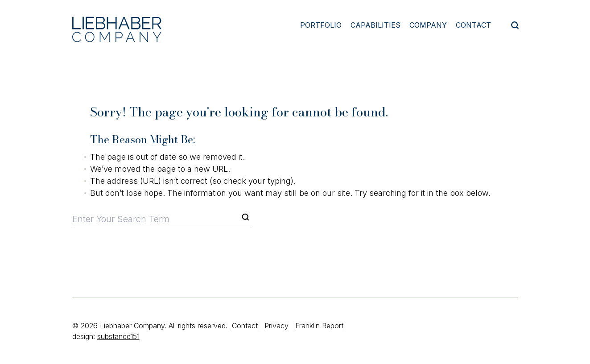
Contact (473, 25)
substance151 (118, 336)
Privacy (276, 326)
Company (428, 25)
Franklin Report (319, 326)
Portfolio (321, 25)
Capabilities (375, 25)
